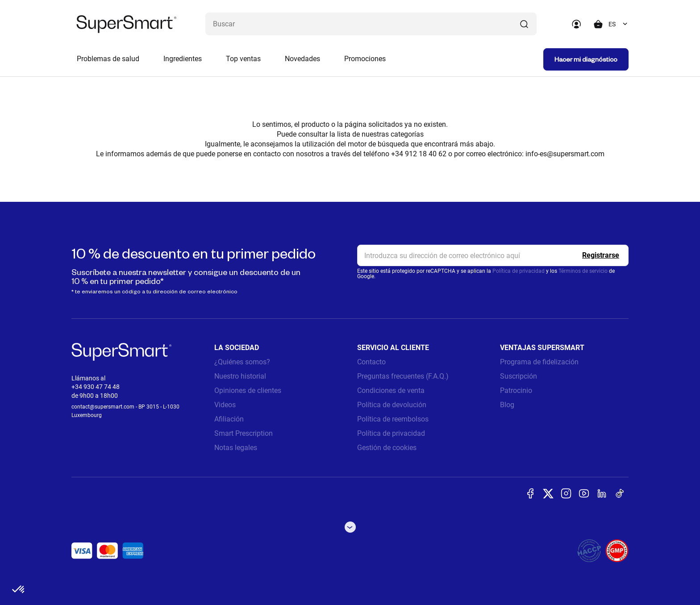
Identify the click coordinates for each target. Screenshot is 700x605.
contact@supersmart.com (103, 407)
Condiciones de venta (391, 390)
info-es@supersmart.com (565, 154)
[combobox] (619, 24)
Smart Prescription (244, 433)
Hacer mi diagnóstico (586, 59)
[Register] (601, 255)
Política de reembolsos (393, 419)
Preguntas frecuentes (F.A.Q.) (403, 376)
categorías (407, 134)
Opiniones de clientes (248, 390)
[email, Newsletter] (493, 255)
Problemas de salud (108, 59)
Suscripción (519, 376)
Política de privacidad (519, 271)
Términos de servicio (583, 271)
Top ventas (243, 59)
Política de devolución (392, 405)
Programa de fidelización (539, 362)
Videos (225, 405)
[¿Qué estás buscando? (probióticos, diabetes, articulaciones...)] (371, 24)
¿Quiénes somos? (242, 362)
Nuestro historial (240, 376)
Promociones (365, 59)
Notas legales (236, 448)
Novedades (302, 59)
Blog (507, 405)
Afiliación (229, 419)
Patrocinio (516, 390)
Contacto (371, 362)
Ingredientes (183, 59)
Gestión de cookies (387, 448)
